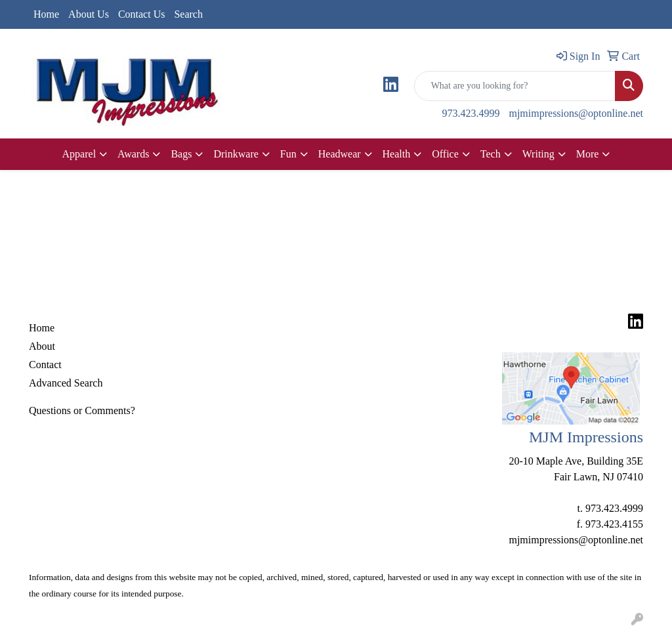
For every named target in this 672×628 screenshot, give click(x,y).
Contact (45, 365)
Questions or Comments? (82, 410)
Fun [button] (288, 154)
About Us (89, 14)
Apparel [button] (79, 154)
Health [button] (397, 154)
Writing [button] (538, 154)
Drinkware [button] (236, 154)
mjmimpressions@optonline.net (576, 113)
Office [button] (445, 154)
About (42, 346)
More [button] (588, 154)
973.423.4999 (471, 113)
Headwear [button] (340, 154)
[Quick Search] (515, 86)
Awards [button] (133, 154)
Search (188, 14)
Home (46, 14)
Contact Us (142, 14)
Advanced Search (66, 383)
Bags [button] (181, 154)
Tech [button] (491, 154)
